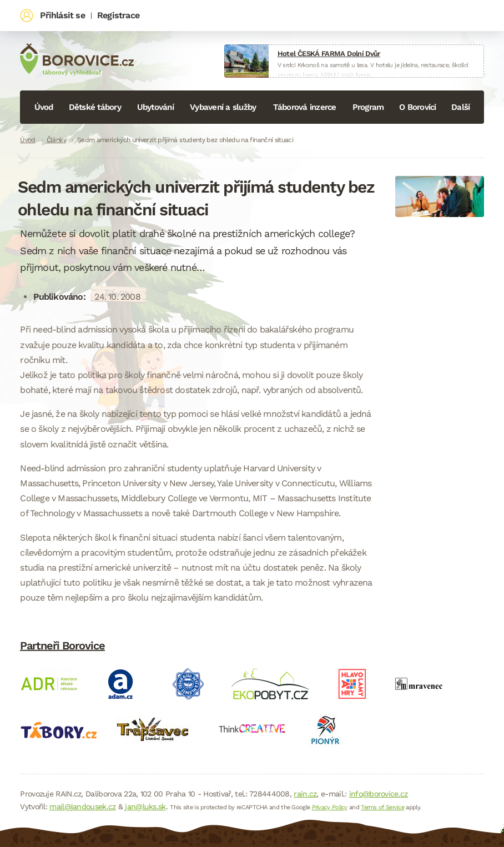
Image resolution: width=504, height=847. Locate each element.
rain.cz (305, 794)
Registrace (118, 15)
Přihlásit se (62, 15)
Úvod (44, 107)
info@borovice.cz (379, 794)
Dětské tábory (95, 107)
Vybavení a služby (223, 107)
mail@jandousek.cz (82, 806)
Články (56, 140)
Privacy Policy (330, 807)
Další (460, 107)
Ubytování (155, 107)
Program (368, 107)
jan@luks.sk (145, 806)
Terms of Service (382, 807)
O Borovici (418, 107)
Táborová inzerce (305, 107)
